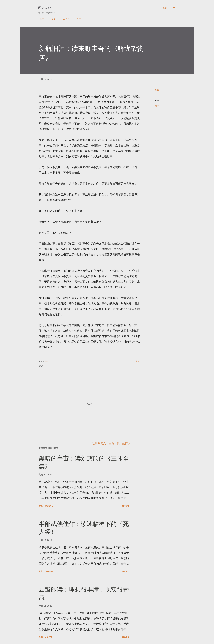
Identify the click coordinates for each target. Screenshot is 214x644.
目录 (52, 19)
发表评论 (49, 506)
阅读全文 (126, 506)
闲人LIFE (45, 8)
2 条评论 (49, 637)
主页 (40, 19)
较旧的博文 (124, 443)
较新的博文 (99, 443)
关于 (77, 19)
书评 (157, 106)
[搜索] (165, 8)
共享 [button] (157, 90)
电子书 (65, 19)
